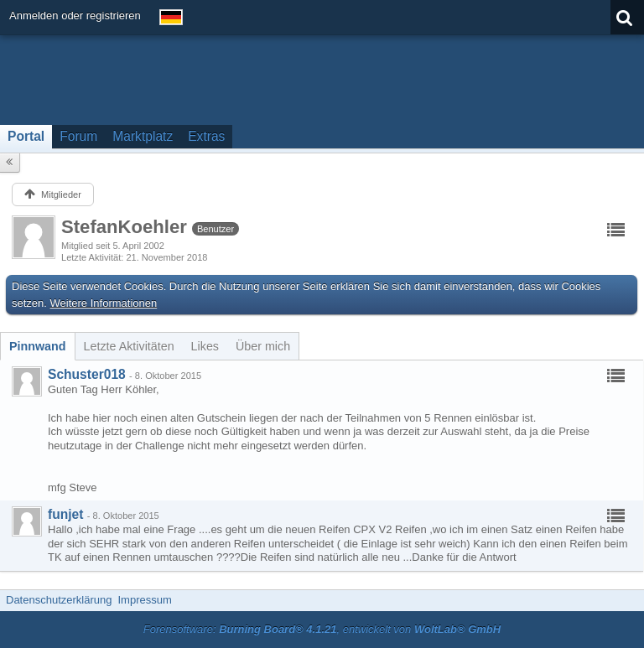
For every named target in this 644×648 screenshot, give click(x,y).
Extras (206, 136)
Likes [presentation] (205, 346)
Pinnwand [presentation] (38, 346)
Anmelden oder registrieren (75, 16)
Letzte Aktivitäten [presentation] (129, 346)
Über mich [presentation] (263, 346)
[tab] (38, 346)
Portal (26, 136)
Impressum (144, 600)
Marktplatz (143, 136)
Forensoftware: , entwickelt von (322, 629)
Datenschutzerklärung (59, 600)
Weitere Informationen (104, 303)
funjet (65, 514)
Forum (78, 136)
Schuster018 (87, 374)
